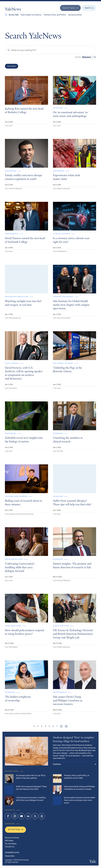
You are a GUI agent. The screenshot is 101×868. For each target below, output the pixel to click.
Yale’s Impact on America (31, 15)
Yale (93, 862)
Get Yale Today (15, 829)
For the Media (11, 844)
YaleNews (13, 10)
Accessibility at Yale (12, 852)
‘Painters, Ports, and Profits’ (55, 15)
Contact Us (10, 847)
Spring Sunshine (75, 15)
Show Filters (12, 66)
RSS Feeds (9, 841)
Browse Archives (12, 838)
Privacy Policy (10, 856)
